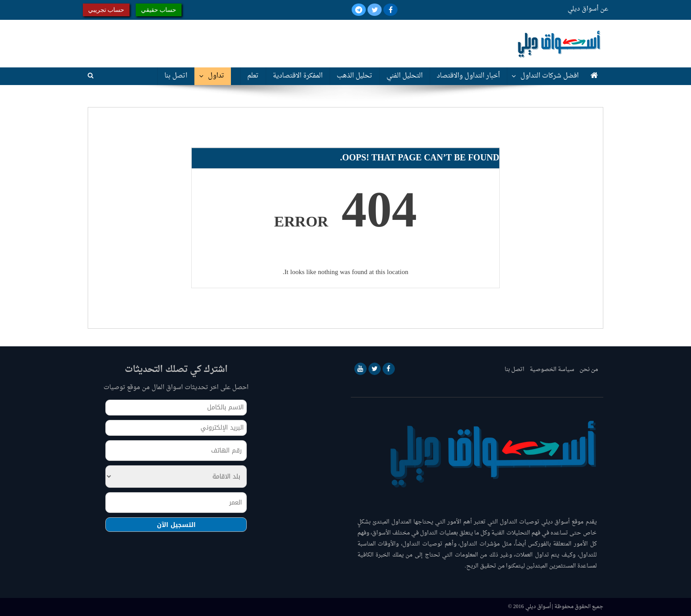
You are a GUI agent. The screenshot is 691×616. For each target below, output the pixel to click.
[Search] (91, 76)
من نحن (589, 370)
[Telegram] (359, 11)
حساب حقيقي (159, 10)
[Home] (594, 76)
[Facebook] (390, 11)
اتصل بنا (176, 76)
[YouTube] (360, 369)
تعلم (253, 76)
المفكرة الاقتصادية (298, 76)
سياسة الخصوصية (552, 370)
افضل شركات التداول (550, 76)
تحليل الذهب (355, 76)
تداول (216, 76)
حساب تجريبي (106, 10)
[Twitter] (374, 11)
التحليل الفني (405, 76)
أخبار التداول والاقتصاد (468, 76)
